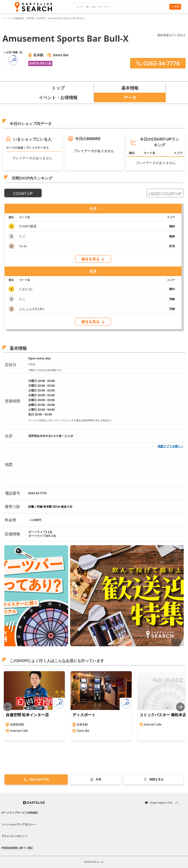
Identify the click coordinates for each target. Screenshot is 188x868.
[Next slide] (180, 707)
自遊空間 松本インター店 (27, 715)
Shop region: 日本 (161, 803)
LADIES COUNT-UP (165, 194)
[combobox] (120, 7)
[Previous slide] (8, 707)
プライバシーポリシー (14, 836)
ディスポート (84, 715)
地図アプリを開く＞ (171, 446)
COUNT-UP (23, 193)
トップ (7, 18)
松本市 (41, 18)
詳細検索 (19, 18)
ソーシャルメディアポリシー (18, 824)
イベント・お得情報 (58, 97)
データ (130, 97)
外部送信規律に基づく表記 (17, 848)
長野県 (30, 18)
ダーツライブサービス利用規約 (20, 813)
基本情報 (130, 88)
